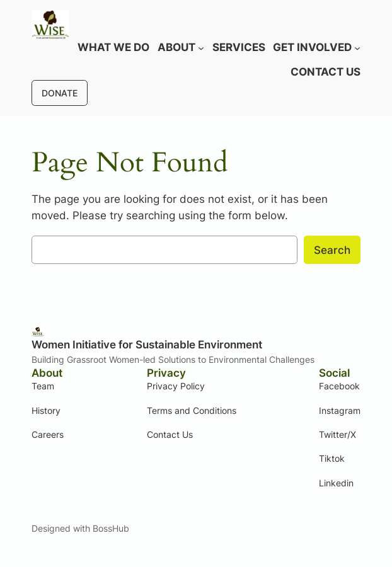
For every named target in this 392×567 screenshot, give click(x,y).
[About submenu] (201, 47)
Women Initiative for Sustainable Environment (147, 345)
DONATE (60, 93)
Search (332, 250)
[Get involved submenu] (357, 47)
